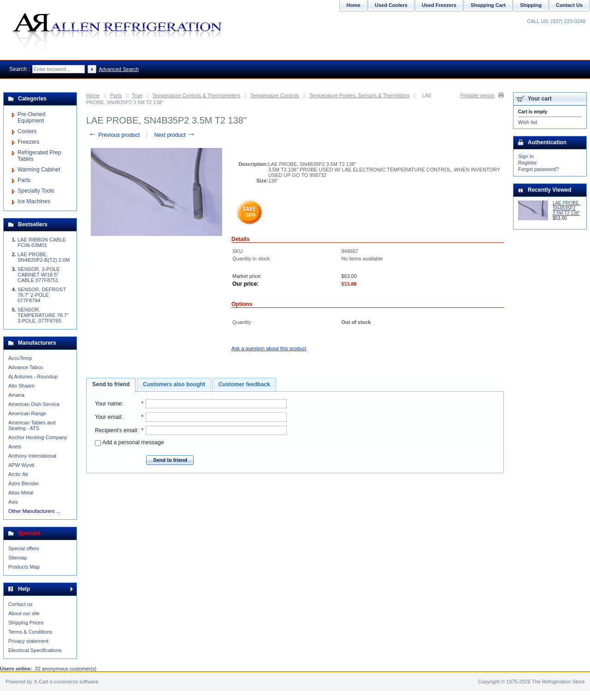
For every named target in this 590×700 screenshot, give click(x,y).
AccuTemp (20, 358)
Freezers (28, 142)
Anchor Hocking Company (38, 437)
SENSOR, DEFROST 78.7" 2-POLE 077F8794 (42, 295)
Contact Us (569, 5)
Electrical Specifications (35, 650)
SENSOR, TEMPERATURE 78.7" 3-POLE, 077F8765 (43, 315)
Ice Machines (34, 201)
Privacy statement (28, 641)
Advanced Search (119, 69)
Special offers (24, 548)
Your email (108, 417)
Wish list (528, 122)
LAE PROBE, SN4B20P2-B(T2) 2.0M (44, 257)
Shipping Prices (26, 623)
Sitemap (18, 558)
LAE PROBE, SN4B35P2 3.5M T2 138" (566, 208)
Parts (116, 95)
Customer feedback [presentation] (244, 384)
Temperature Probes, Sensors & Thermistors (359, 95)
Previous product (114, 135)
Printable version (478, 96)
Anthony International (32, 456)
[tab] (111, 385)
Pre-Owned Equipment (32, 118)
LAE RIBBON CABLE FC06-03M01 (42, 242)
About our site (24, 613)
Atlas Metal (21, 493)
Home (93, 95)
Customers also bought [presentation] (174, 384)
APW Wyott (21, 465)
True (137, 95)
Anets (15, 447)
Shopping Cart (488, 5)
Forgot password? (538, 169)
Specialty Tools (36, 191)
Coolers (27, 131)
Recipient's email (116, 430)
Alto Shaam (21, 386)
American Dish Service (34, 404)
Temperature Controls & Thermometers (197, 95)
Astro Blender (24, 483)
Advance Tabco (26, 367)
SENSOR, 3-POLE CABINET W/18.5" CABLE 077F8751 (39, 275)
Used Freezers (439, 5)
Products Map (24, 567)
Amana (16, 395)
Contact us (21, 604)
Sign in (526, 156)
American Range (27, 413)
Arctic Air (18, 474)
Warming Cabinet (39, 170)
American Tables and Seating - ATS (32, 425)
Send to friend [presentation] (111, 384)
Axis (13, 502)
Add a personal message (129, 442)
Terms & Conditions (30, 632)
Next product (174, 135)
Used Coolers (391, 5)
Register (528, 163)
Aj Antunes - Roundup (33, 376)
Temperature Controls (275, 95)
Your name (108, 404)
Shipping (531, 5)
